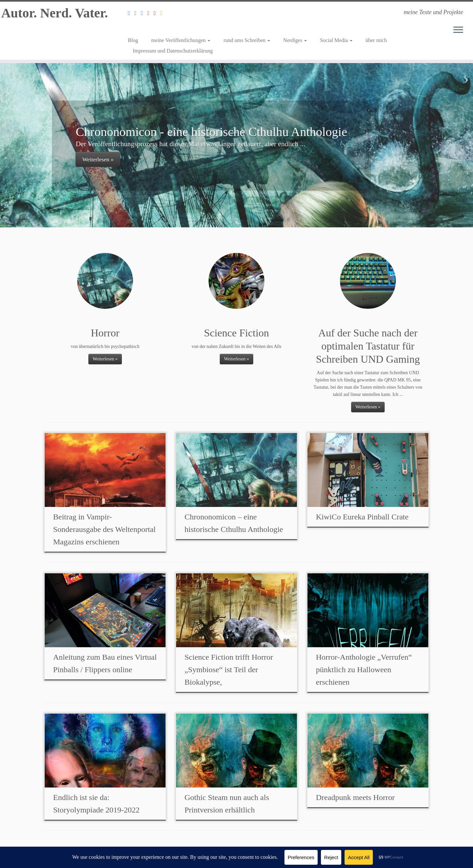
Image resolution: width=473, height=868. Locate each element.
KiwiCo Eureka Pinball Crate (362, 517)
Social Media (336, 40)
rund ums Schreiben (247, 40)
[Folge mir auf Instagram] (138, 13)
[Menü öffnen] (458, 30)
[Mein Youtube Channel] (150, 13)
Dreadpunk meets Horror (355, 797)
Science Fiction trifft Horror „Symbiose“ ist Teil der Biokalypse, (229, 670)
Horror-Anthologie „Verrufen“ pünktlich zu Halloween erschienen (364, 670)
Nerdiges (295, 40)
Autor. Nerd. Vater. (55, 13)
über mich (376, 40)
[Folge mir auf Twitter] (144, 13)
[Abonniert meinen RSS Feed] (164, 13)
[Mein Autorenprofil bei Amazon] (157, 13)
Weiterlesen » (98, 159)
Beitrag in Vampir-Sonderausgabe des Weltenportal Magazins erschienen (104, 529)
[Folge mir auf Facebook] (131, 13)
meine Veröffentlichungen (181, 40)
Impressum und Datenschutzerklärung (173, 51)
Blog (133, 40)
